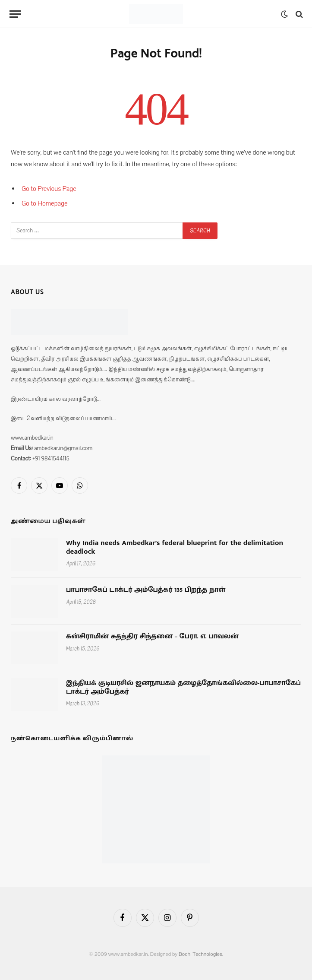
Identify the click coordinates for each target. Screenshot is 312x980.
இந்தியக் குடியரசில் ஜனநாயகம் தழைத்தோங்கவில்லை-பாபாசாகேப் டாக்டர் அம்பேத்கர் (183, 687)
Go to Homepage (45, 203)
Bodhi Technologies (200, 954)
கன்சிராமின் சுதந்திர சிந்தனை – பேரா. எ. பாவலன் (152, 637)
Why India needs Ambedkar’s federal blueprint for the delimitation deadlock (175, 547)
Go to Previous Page (49, 189)
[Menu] (15, 14)
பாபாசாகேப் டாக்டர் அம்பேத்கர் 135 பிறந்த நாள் (146, 590)
